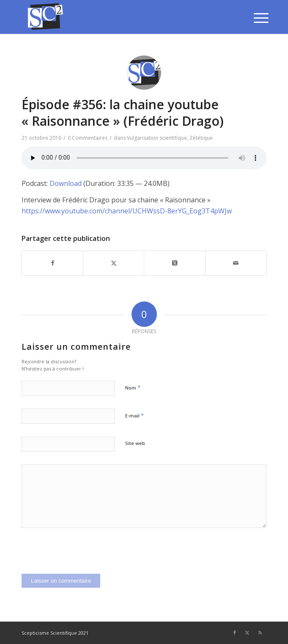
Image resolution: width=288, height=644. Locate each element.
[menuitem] (255, 18)
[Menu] (255, 18)
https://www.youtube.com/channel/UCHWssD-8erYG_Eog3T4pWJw (127, 211)
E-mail (134, 415)
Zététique (201, 138)
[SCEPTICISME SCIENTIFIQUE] (119, 17)
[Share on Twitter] (174, 263)
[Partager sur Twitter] (114, 263)
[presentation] (86, 557)
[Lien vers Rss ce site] (260, 633)
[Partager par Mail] (236, 263)
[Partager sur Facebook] (52, 263)
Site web (135, 443)
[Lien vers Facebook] (235, 633)
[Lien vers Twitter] (247, 633)
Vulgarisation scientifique (157, 138)
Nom (133, 387)
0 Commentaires (88, 138)
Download (66, 183)
